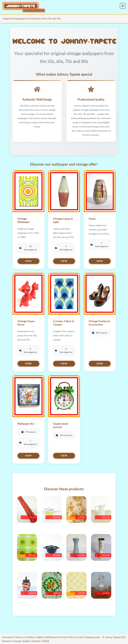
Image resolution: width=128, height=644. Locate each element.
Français (17, 639)
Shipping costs (93, 636)
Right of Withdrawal (47, 636)
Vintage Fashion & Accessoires (99, 323)
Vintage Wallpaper (24, 221)
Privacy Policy (67, 636)
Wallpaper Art (26, 423)
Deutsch (7, 639)
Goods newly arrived (61, 424)
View (28, 261)
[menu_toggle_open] (123, 6)
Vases (92, 219)
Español (36, 639)
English (27, 639)
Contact (80, 636)
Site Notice (8, 636)
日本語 (46, 639)
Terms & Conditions (25, 636)
